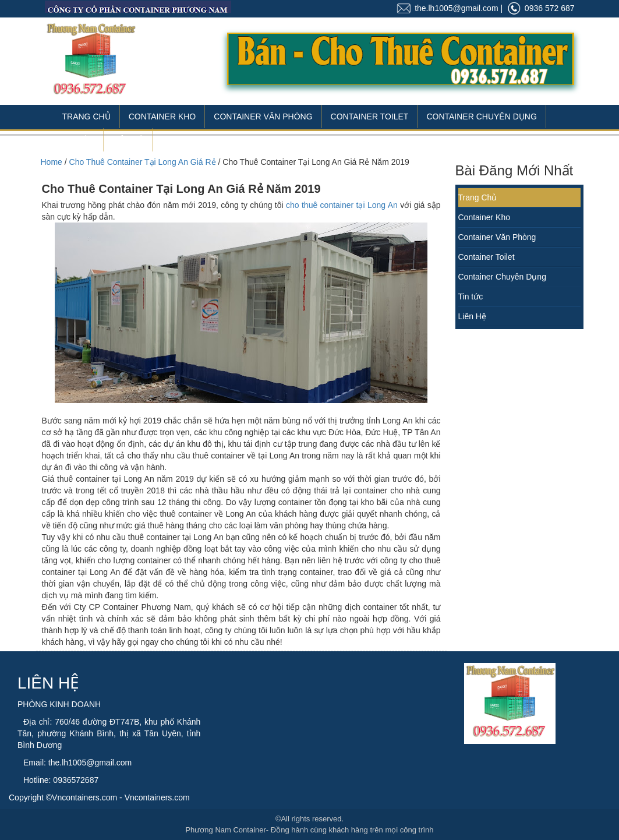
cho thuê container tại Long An (342, 205)
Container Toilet (370, 117)
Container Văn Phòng (263, 117)
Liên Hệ (128, 140)
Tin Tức (79, 140)
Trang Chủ (86, 117)
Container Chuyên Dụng (481, 117)
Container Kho (162, 117)
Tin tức (471, 297)
